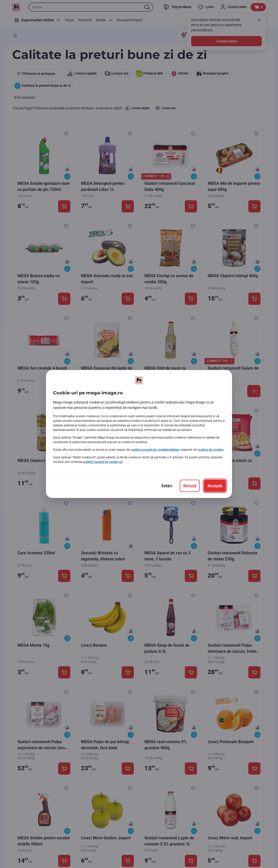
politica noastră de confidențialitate (155, 450)
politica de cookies (211, 450)
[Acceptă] (215, 486)
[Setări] (167, 486)
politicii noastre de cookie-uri (103, 462)
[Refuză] (190, 486)
